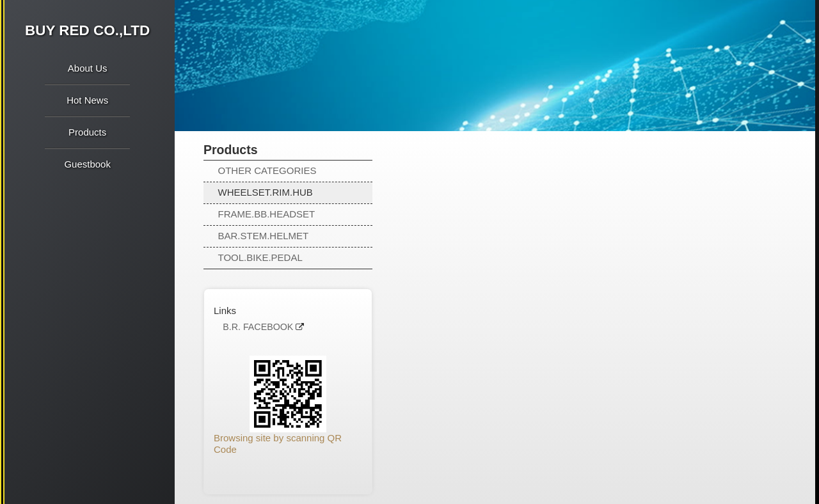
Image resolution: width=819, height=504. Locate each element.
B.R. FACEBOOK (258, 327)
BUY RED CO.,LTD (87, 30)
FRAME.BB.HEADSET (267, 214)
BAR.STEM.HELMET (264, 236)
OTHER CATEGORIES (267, 170)
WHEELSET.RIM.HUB (266, 192)
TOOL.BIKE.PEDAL (260, 257)
